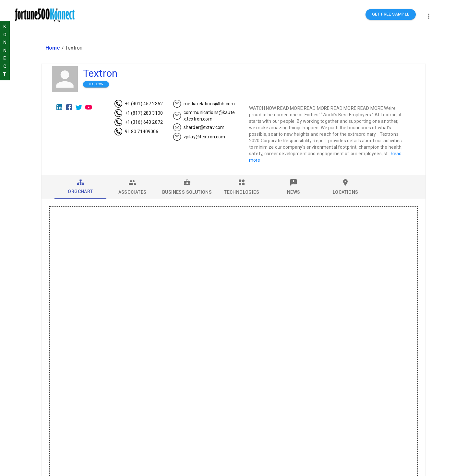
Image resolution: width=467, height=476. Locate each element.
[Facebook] (69, 107)
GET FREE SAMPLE (391, 14)
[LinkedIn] (59, 107)
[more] (429, 16)
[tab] (80, 187)
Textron (100, 73)
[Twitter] (79, 107)
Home (53, 48)
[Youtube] (89, 107)
